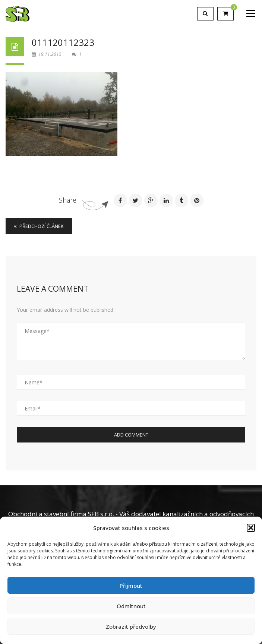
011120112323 (63, 42)
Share (68, 200)
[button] (251, 528)
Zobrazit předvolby (131, 626)
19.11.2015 (47, 54)
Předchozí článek (39, 226)
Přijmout (131, 586)
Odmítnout (131, 606)
